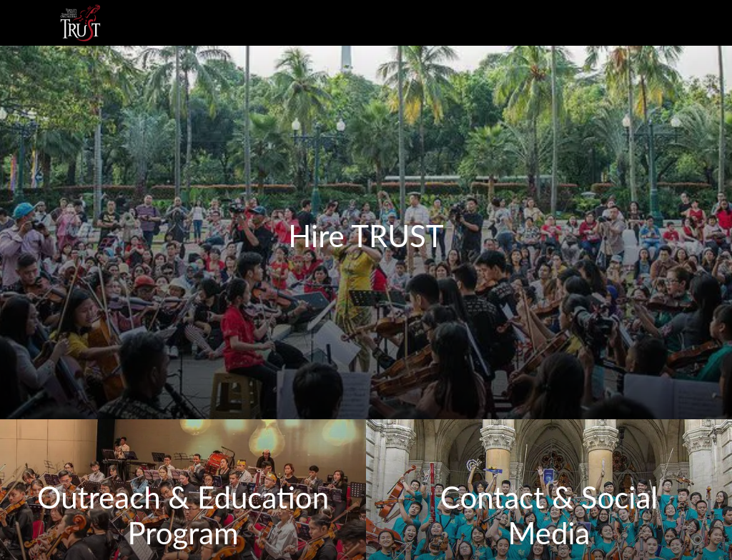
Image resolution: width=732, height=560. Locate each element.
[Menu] (23, 23)
